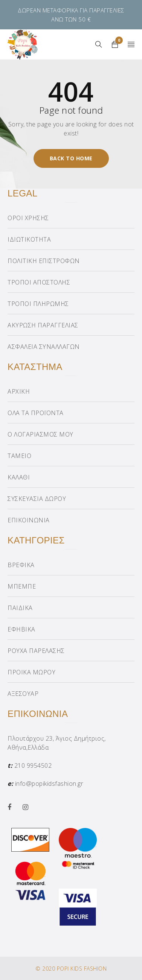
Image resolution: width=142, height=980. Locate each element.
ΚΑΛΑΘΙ (19, 477)
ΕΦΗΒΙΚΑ (21, 629)
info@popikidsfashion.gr (49, 784)
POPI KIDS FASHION (82, 969)
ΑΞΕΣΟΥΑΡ (23, 694)
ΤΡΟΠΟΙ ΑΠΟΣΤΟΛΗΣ (39, 282)
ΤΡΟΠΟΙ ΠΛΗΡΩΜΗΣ (38, 304)
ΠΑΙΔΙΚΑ (20, 608)
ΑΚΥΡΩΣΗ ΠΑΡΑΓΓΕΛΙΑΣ (43, 325)
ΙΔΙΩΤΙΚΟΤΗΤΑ (29, 239)
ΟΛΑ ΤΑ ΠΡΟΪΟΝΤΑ (36, 413)
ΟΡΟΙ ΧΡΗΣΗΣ (28, 218)
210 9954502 (33, 765)
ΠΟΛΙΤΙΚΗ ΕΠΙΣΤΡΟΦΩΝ (44, 261)
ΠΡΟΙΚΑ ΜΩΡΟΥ (31, 672)
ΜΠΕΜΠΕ (22, 586)
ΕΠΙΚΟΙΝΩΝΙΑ (29, 520)
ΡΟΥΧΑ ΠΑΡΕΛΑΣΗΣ (36, 651)
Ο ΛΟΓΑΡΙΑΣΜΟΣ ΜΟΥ (40, 434)
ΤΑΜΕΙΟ (19, 456)
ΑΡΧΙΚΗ (19, 391)
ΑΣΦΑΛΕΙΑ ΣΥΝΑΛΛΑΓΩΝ (44, 347)
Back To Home (71, 158)
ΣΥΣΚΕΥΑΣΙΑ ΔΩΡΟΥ (37, 499)
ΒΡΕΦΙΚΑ (21, 565)
